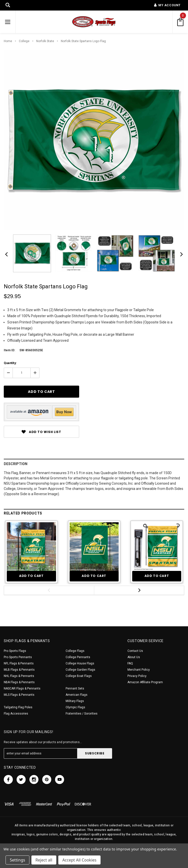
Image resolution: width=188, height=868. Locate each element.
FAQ (130, 663)
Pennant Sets (75, 688)
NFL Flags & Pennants (19, 663)
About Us (134, 657)
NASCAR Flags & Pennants (22, 688)
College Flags (75, 651)
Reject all (44, 860)
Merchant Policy (139, 670)
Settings (17, 860)
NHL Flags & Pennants (19, 676)
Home (8, 41)
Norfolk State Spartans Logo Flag (83, 41)
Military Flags (75, 701)
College (24, 41)
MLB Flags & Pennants (19, 670)
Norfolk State (45, 41)
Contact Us (135, 651)
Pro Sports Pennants (18, 657)
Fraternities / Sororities (82, 714)
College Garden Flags (80, 670)
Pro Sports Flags (15, 651)
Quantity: (10, 363)
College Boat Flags (79, 676)
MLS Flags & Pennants (19, 695)
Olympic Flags (75, 707)
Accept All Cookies (79, 860)
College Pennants (78, 657)
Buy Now (64, 412)
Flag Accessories (16, 714)
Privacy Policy (137, 676)
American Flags (77, 695)
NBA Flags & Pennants (19, 682)
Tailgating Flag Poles (18, 707)
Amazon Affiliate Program (145, 682)
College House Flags (80, 663)
